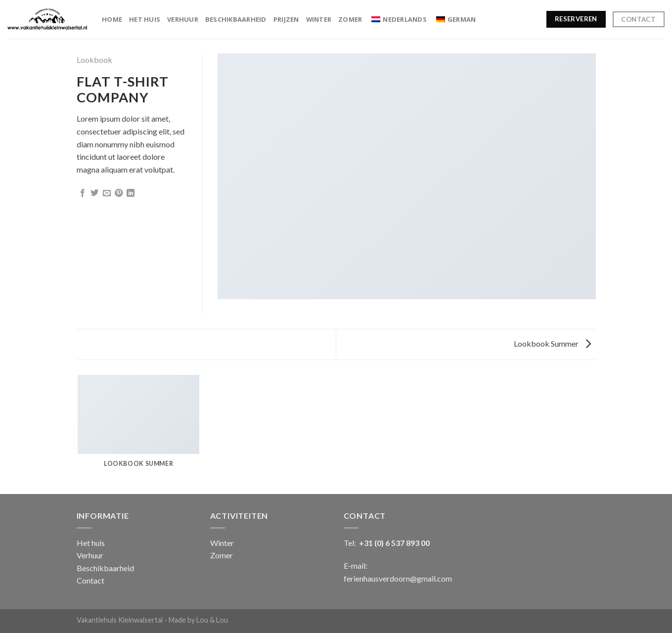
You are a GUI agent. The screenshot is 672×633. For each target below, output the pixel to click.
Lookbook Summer (552, 343)
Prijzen (286, 19)
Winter (319, 19)
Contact (90, 580)
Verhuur (183, 19)
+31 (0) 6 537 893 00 (394, 543)
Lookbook (94, 60)
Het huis (145, 19)
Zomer (350, 19)
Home (112, 19)
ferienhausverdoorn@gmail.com (398, 578)
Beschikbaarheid (236, 19)
